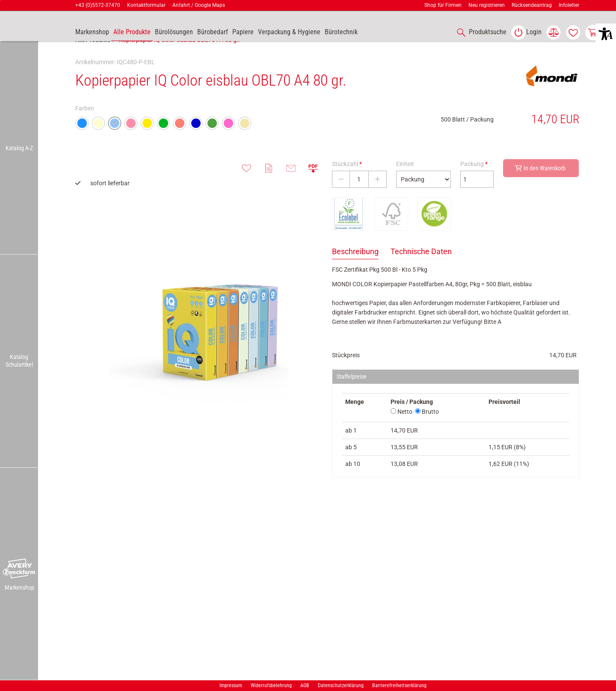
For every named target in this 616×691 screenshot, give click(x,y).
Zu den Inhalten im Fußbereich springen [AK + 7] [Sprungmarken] (0, 0)
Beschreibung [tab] (355, 270)
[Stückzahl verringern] (341, 198)
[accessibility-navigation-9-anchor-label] (92, 33)
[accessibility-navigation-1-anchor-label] (480, 33)
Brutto (427, 430)
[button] (19, 569)
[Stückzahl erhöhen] (378, 198)
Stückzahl (347, 183)
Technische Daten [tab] (421, 270)
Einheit (405, 183)
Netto (401, 430)
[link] (526, 33)
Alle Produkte (93, 59)
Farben (85, 127)
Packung (474, 183)
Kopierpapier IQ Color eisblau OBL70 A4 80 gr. (179, 59)
